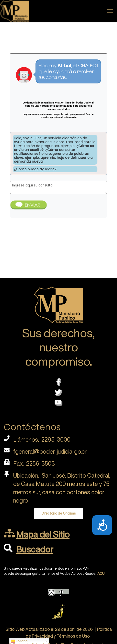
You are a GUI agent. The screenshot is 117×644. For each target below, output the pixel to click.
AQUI (101, 574)
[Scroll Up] (105, 625)
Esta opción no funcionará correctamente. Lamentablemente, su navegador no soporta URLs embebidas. (58, 149)
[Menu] (110, 11)
